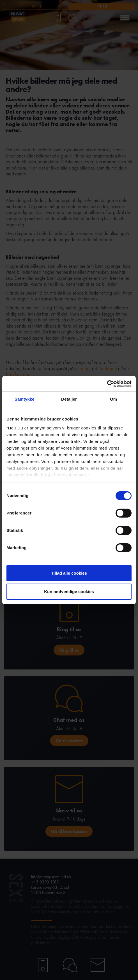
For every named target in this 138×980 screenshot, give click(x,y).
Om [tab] (113, 399)
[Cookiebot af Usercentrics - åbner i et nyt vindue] (107, 384)
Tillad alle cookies (69, 573)
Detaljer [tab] (69, 399)
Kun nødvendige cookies (69, 592)
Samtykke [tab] (25, 399)
